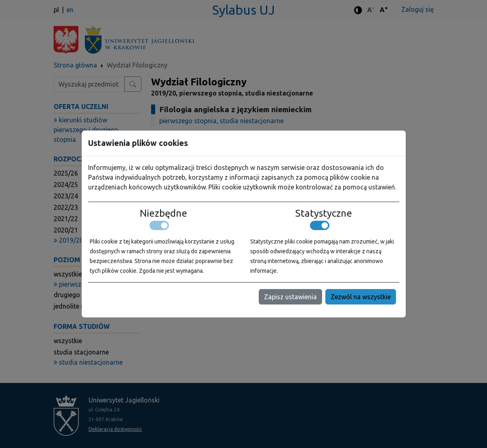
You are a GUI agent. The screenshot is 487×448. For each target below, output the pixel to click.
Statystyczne (324, 213)
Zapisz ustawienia (290, 297)
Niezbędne (163, 213)
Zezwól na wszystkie (361, 297)
